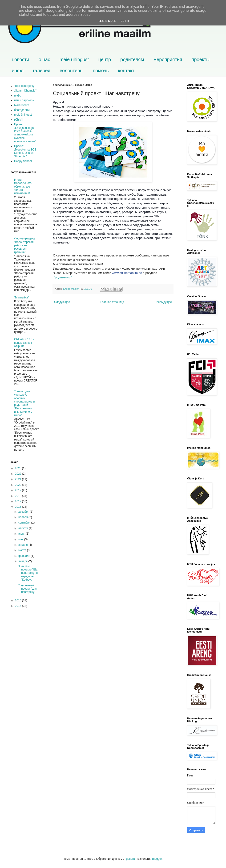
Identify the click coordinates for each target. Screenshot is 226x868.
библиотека (22, 105)
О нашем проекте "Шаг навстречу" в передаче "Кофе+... (28, 573)
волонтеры (72, 71)
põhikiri (19, 120)
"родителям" (63, 277)
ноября (23, 517)
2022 (19, 474)
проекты (201, 59)
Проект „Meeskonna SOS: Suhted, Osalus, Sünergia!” (26, 151)
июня (22, 534)
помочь (101, 71)
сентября (25, 523)
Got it (125, 21)
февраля (25, 556)
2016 (19, 507)
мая (21, 539)
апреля (23, 545)
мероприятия (168, 59)
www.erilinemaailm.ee (127, 273)
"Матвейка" (21, 298)
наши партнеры (24, 100)
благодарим (22, 110)
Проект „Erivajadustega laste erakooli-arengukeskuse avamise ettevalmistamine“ (25, 133)
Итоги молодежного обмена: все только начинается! (23, 187)
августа (24, 528)
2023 (19, 468)
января (23, 561)
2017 (19, 501)
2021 (19, 479)
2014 (19, 606)
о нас (44, 59)
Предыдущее (163, 302)
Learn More (107, 21)
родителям (132, 59)
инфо (18, 71)
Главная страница (112, 302)
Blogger (157, 859)
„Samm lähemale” (25, 91)
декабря (24, 512)
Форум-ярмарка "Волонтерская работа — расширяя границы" (24, 245)
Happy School (23, 161)
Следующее (62, 302)
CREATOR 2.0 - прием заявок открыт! (24, 343)
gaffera (130, 859)
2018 (19, 496)
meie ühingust (74, 59)
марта (23, 550)
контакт (126, 71)
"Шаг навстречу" (25, 86)
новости (20, 59)
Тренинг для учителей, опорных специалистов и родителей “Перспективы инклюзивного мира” (24, 403)
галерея (42, 71)
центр (105, 59)
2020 (19, 485)
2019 (19, 490)
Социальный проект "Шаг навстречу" (27, 589)
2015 (19, 600)
